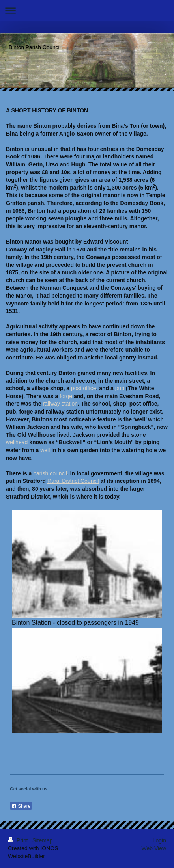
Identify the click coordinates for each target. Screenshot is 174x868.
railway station (60, 404)
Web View (154, 848)
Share (21, 806)
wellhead (17, 442)
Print (19, 840)
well (45, 450)
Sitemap (42, 840)
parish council (50, 473)
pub (120, 388)
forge (66, 396)
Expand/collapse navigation (87, 10)
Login (159, 840)
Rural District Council (73, 481)
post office (84, 388)
